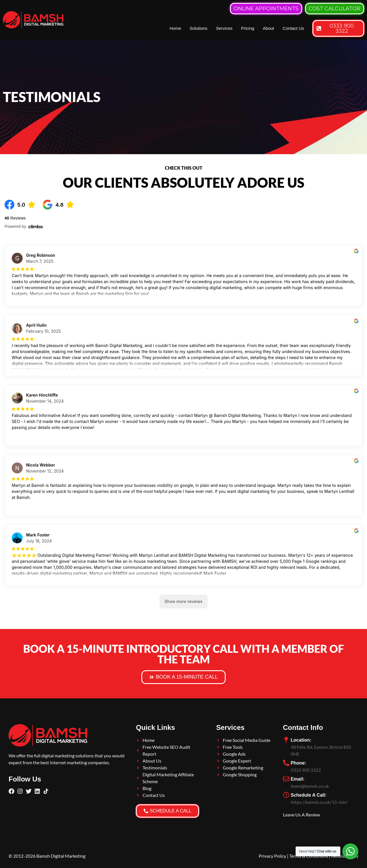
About (269, 28)
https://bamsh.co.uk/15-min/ (319, 802)
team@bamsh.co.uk (310, 786)
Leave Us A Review (301, 815)
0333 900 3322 (306, 770)
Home (175, 28)
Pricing (248, 28)
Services (224, 28)
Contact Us (293, 28)
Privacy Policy (272, 856)
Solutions (198, 28)
